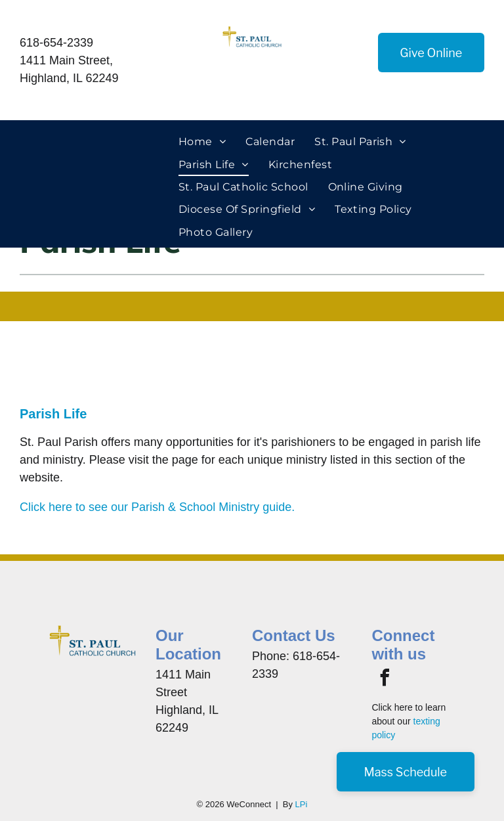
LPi (302, 804)
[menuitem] (202, 142)
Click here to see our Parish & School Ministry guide (156, 507)
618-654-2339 (56, 43)
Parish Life (53, 414)
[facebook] (385, 679)
